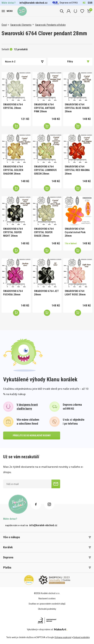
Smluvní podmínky (81, 637)
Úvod (4, 25)
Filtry (78, 61)
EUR (90, 3)
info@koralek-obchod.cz (33, 3)
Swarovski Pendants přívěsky (50, 25)
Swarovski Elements (21, 25)
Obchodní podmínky (47, 609)
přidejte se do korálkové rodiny (32, 435)
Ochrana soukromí (63, 637)
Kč (84, 3)
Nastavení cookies (47, 599)
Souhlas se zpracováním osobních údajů (47, 604)
